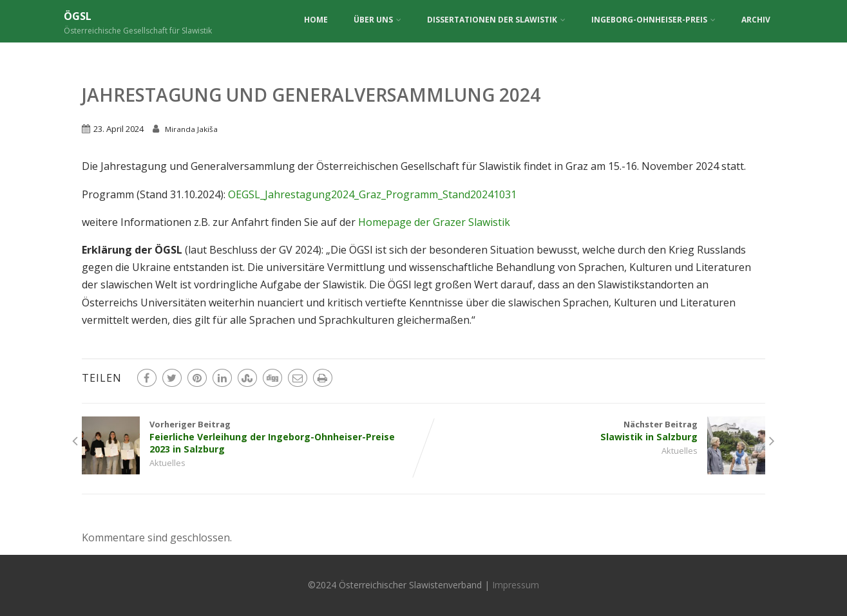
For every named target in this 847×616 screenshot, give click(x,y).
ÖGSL (78, 16)
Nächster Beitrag (595, 431)
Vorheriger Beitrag (253, 437)
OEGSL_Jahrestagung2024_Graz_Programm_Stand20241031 (372, 194)
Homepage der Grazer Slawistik (434, 222)
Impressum (516, 585)
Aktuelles (167, 463)
